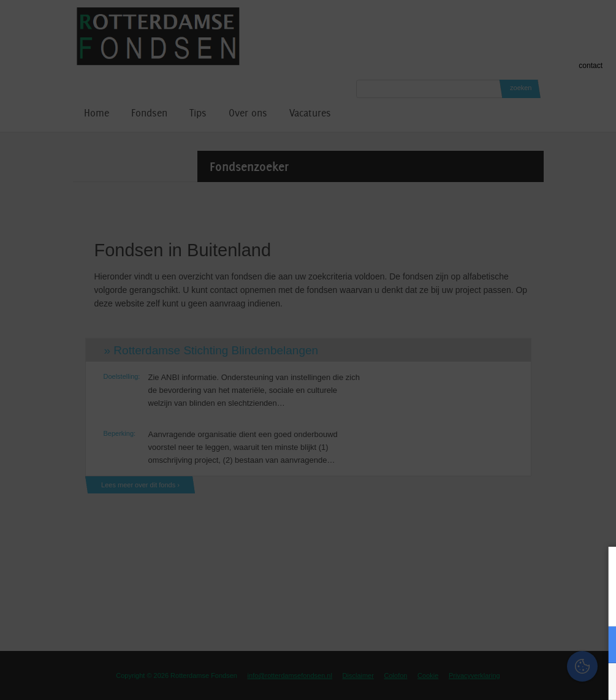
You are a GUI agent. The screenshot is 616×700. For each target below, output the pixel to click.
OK (598, 681)
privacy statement (556, 604)
